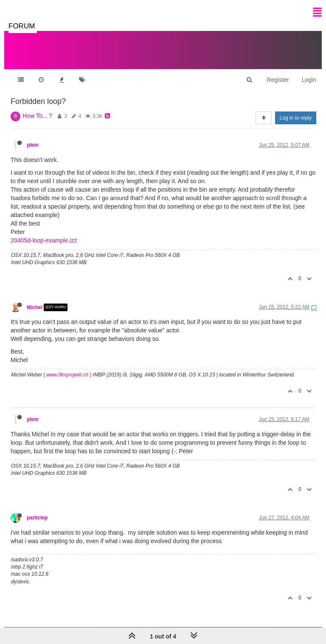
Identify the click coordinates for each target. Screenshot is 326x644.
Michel (35, 299)
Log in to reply (296, 109)
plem (33, 137)
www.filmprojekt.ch (67, 366)
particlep (37, 509)
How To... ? (37, 107)
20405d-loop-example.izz (44, 232)
